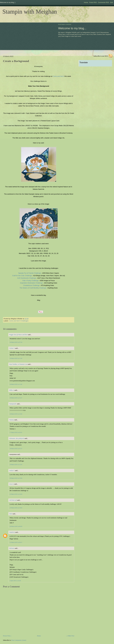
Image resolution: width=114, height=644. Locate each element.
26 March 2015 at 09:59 (16, 526)
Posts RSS (93, 2)
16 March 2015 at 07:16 (16, 342)
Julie (11, 514)
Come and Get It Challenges (19, 321)
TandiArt (12, 532)
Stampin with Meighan (30, 11)
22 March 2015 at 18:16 (16, 494)
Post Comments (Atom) (19, 640)
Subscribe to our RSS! (101, 56)
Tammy (12, 420)
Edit (112, 2)
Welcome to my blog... (72, 28)
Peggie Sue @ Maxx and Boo (18, 335)
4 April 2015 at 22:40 (15, 581)
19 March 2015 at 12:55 (16, 464)
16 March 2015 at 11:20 (16, 358)
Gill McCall (13, 500)
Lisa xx (12, 484)
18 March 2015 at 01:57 (16, 448)
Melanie (12, 548)
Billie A (12, 390)
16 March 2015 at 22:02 (16, 414)
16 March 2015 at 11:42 (16, 384)
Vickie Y (12, 348)
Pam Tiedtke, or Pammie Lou (18, 364)
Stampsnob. (13, 404)
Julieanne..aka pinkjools (17, 438)
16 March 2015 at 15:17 (16, 398)
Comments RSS (103, 2)
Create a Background (16, 61)
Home (86, 2)
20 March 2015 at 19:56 (16, 478)
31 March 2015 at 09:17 (16, 542)
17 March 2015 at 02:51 (16, 432)
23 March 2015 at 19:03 (16, 508)
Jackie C (12, 470)
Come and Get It (58, 76)
